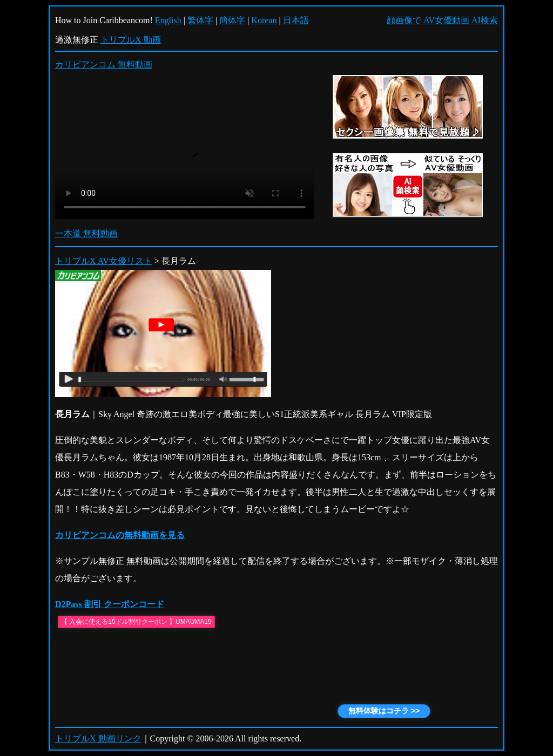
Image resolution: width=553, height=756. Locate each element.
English (168, 20)
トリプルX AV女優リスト (104, 261)
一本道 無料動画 (86, 233)
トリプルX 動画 (131, 40)
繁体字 (200, 20)
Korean (264, 20)
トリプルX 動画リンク (98, 738)
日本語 (296, 20)
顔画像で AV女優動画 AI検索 (442, 20)
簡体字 (232, 20)
